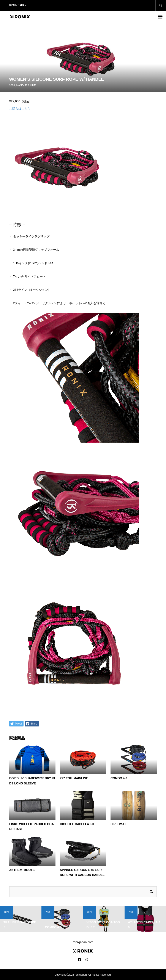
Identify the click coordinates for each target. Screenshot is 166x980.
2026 (12, 85)
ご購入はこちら (20, 109)
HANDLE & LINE (26, 85)
